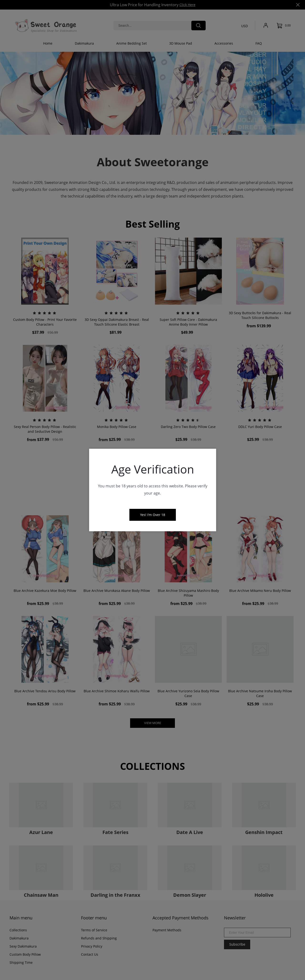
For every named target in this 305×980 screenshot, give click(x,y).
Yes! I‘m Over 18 (153, 515)
